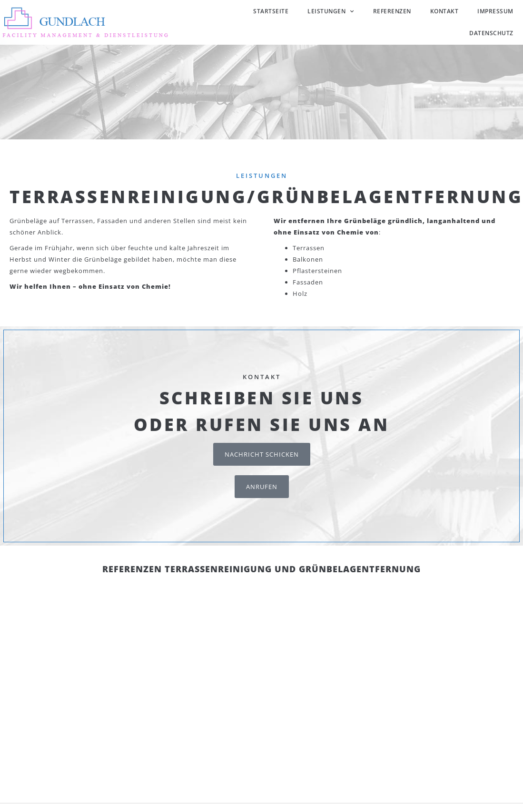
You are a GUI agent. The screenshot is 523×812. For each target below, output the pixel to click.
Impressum (495, 11)
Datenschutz (491, 33)
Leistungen (331, 11)
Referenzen (392, 11)
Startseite (271, 11)
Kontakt (444, 11)
